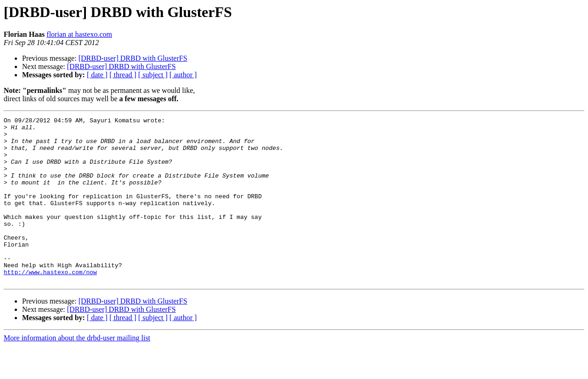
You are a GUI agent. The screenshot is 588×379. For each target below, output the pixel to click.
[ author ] (183, 75)
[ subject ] (153, 75)
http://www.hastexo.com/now (50, 304)
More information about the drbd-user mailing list (77, 371)
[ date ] (97, 75)
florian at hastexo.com (79, 34)
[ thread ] (123, 75)
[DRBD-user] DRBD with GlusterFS (133, 58)
